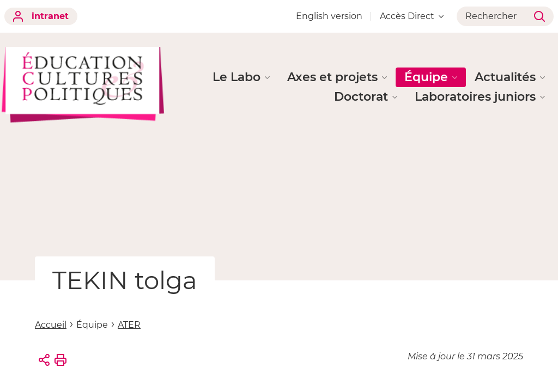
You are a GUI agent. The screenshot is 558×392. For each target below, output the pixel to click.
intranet (41, 16)
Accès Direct (412, 16)
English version (329, 16)
